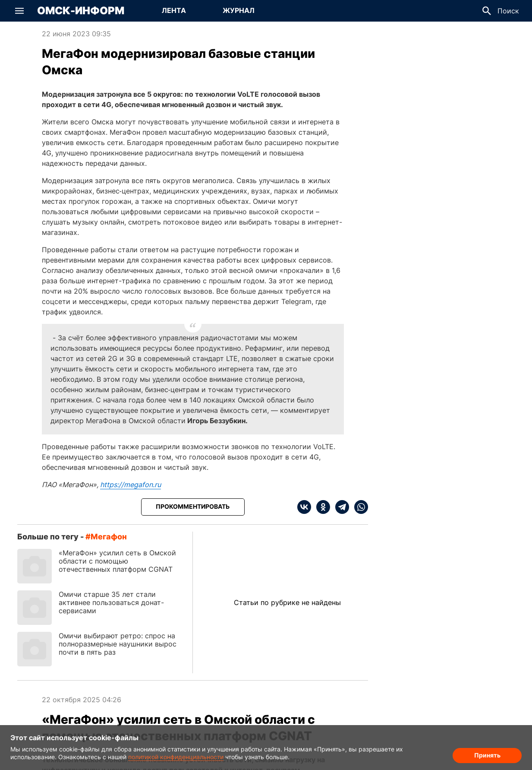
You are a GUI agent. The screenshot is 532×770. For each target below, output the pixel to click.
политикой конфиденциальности (176, 757)
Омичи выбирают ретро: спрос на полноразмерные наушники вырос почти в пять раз (118, 644)
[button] (19, 11)
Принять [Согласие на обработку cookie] (487, 755)
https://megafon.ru (131, 485)
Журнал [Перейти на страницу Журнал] (239, 10)
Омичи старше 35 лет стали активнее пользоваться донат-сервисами (111, 602)
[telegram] (340, 507)
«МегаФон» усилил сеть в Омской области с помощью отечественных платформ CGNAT (117, 561)
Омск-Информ (81, 11)
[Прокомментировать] (193, 507)
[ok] (321, 507)
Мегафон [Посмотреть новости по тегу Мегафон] (109, 537)
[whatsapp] (359, 507)
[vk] (304, 507)
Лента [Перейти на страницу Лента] (174, 10)
